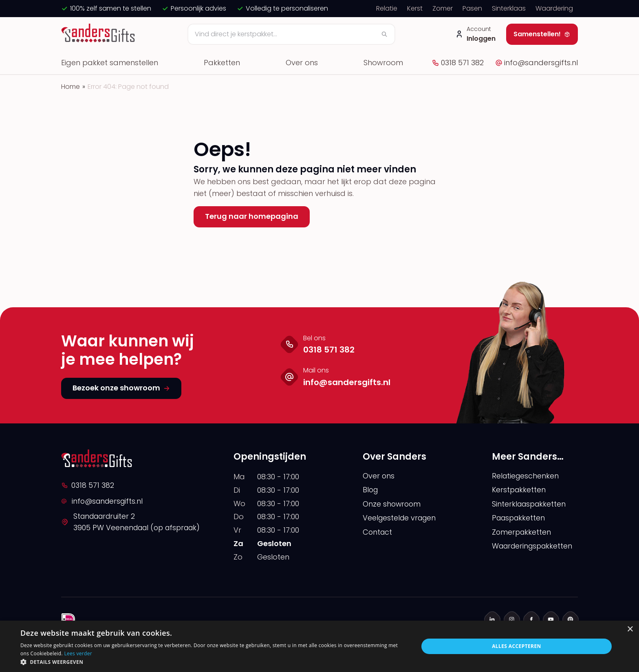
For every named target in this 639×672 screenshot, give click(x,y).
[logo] (99, 34)
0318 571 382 (458, 63)
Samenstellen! (542, 34)
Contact (378, 532)
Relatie (387, 8)
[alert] (319, 646)
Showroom (383, 63)
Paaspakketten (520, 518)
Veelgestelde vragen (401, 518)
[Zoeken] (291, 34)
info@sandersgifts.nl (537, 63)
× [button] (630, 629)
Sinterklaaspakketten (530, 504)
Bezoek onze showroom (121, 388)
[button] (214, 662)
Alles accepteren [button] (517, 646)
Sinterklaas (509, 8)
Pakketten (222, 63)
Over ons (302, 63)
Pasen (472, 8)
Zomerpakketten (522, 532)
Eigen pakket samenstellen (110, 63)
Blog (371, 490)
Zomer (443, 8)
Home (71, 87)
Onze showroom (392, 504)
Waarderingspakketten (534, 547)
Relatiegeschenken (526, 476)
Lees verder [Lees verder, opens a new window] (78, 653)
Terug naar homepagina (252, 216)
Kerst (415, 8)
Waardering (554, 8)
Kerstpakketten (520, 490)
